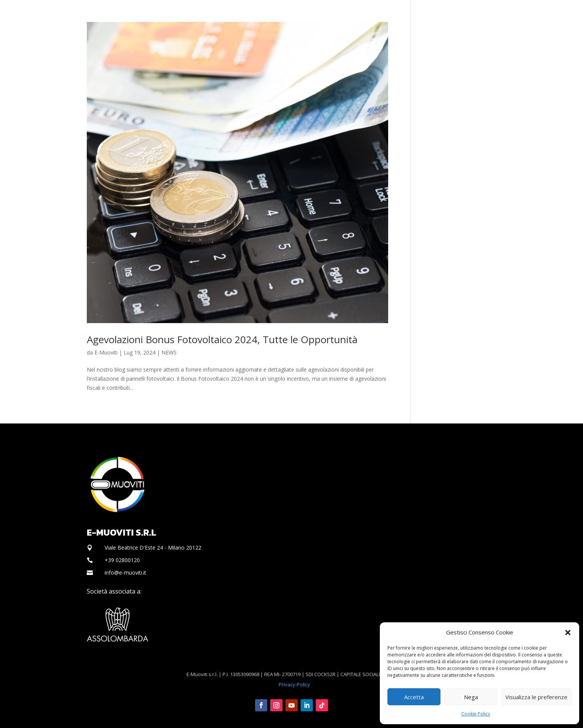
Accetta (414, 697)
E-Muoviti (106, 352)
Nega (471, 697)
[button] (568, 633)
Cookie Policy (476, 714)
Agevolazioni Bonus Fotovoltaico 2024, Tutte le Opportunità (222, 339)
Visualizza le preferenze (536, 697)
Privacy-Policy (294, 684)
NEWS (169, 352)
